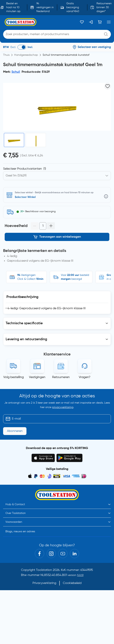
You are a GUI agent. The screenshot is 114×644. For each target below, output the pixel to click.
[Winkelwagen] (100, 22)
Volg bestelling (14, 377)
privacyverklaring (63, 407)
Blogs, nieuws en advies (20, 531)
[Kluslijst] (82, 22)
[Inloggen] (91, 22)
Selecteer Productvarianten (25, 169)
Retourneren (61, 377)
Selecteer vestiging (27, 197)
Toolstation (44, 570)
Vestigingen (37, 377)
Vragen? (85, 377)
